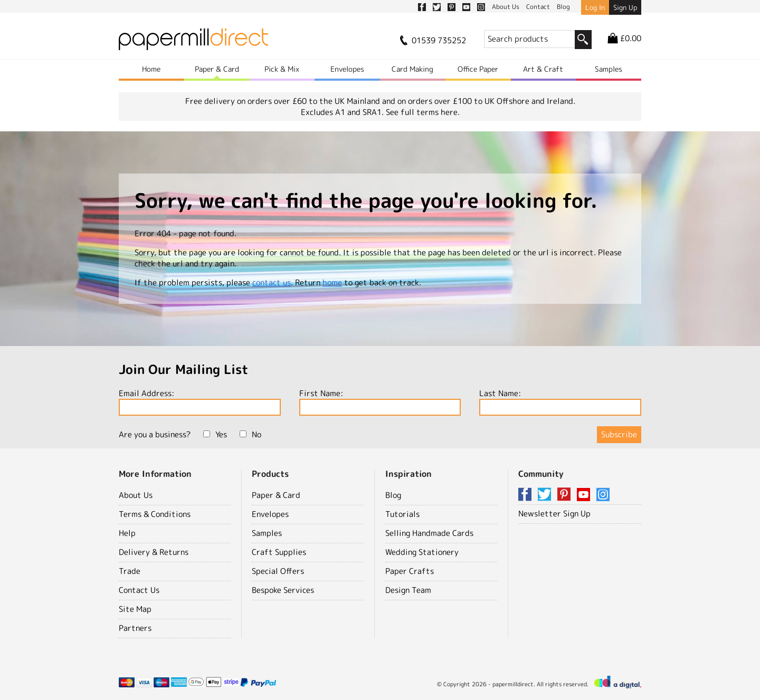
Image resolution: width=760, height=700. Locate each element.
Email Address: (200, 402)
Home (151, 69)
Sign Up (625, 7)
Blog (393, 495)
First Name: (380, 402)
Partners (135, 628)
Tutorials (402, 514)
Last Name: (560, 402)
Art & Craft (543, 69)
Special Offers (278, 571)
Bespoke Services (283, 590)
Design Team (408, 590)
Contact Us (139, 590)
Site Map (135, 609)
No (250, 434)
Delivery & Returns (154, 552)
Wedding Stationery (422, 552)
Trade (130, 571)
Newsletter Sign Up (554, 514)
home (332, 282)
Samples (609, 69)
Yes (215, 434)
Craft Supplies (279, 552)
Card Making (412, 69)
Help (127, 533)
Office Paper (478, 69)
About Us (136, 495)
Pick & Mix (282, 69)
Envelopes (347, 69)
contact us (272, 282)
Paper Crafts (410, 571)
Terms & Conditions (155, 514)
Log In (595, 7)
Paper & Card (217, 69)
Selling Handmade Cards (429, 533)
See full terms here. (423, 112)
